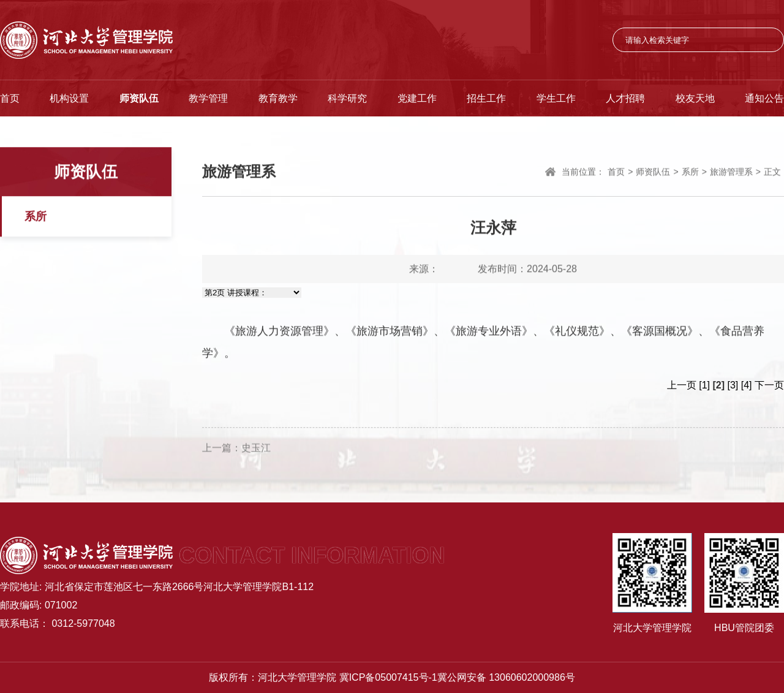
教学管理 (208, 98)
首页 (10, 98)
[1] (704, 385)
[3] (733, 385)
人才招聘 (625, 98)
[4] (747, 385)
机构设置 (69, 98)
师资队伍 (139, 98)
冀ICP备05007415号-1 (388, 677)
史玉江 (256, 451)
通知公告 (764, 98)
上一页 (682, 385)
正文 (772, 173)
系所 (36, 218)
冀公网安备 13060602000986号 (506, 677)
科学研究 (347, 98)
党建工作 (417, 98)
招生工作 (486, 98)
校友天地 (695, 98)
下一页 (769, 385)
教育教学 (278, 98)
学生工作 (556, 98)
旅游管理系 (731, 173)
